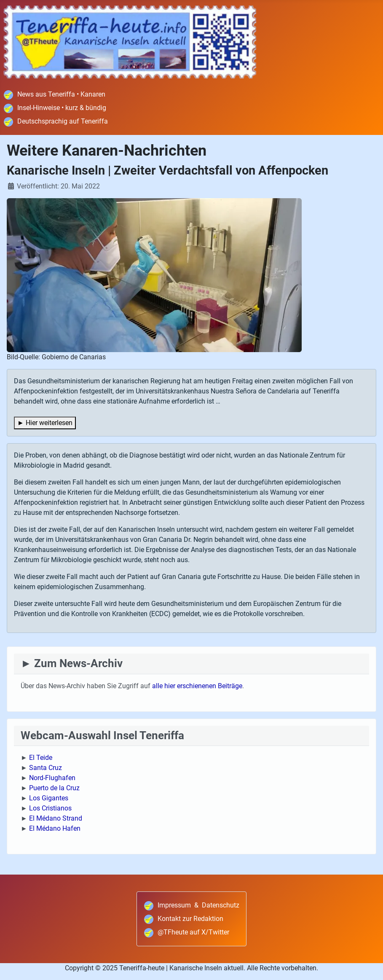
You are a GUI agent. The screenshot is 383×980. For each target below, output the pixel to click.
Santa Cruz (46, 768)
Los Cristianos (50, 808)
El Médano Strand (56, 818)
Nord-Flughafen (52, 778)
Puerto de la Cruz (54, 788)
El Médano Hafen (55, 828)
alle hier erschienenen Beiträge (197, 686)
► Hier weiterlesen (45, 423)
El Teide (41, 758)
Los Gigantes (49, 798)
